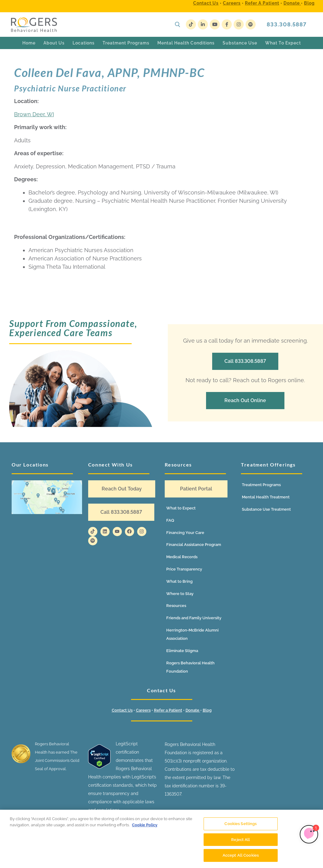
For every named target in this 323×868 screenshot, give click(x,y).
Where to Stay (180, 594)
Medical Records (182, 557)
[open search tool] (178, 25)
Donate (292, 3)
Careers (232, 3)
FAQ (170, 520)
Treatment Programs (261, 485)
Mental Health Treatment (266, 497)
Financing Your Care (185, 533)
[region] (161, 839)
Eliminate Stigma (182, 651)
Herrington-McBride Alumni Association (192, 634)
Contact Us (206, 3)
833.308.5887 (287, 24)
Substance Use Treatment (266, 509)
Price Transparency (184, 569)
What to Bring (179, 581)
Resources (176, 606)
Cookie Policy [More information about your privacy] (145, 825)
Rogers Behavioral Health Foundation (190, 667)
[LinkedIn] (203, 24)
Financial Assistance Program (194, 545)
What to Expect (181, 508)
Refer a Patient (262, 3)
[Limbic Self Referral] (309, 834)
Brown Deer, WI (34, 114)
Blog (309, 3)
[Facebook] (227, 24)
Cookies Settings (240, 824)
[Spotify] (251, 24)
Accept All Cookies (241, 855)
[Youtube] (215, 24)
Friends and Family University (194, 618)
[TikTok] (191, 24)
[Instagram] (239, 24)
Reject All (240, 840)
